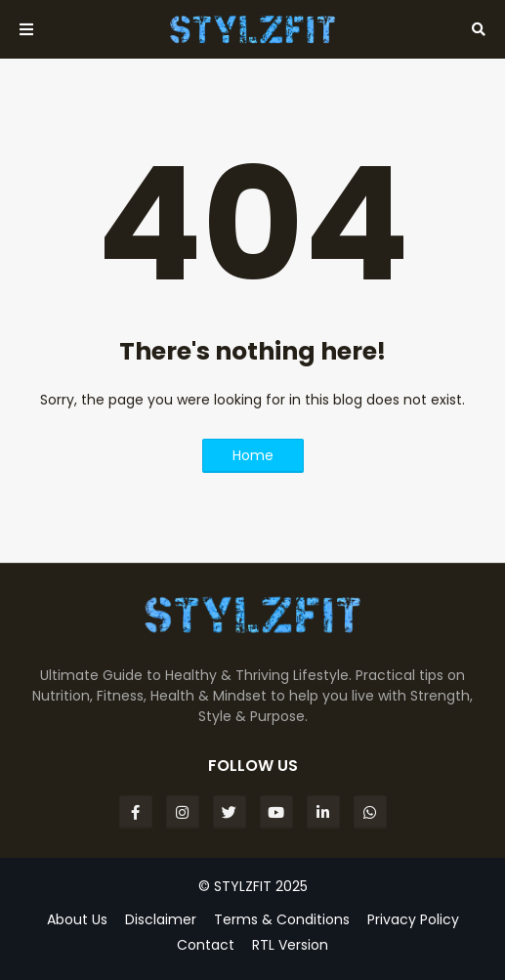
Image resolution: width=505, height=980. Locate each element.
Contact (206, 945)
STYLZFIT (243, 886)
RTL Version (290, 945)
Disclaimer (161, 920)
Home (253, 455)
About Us (77, 920)
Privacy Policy (413, 920)
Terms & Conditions (282, 920)
